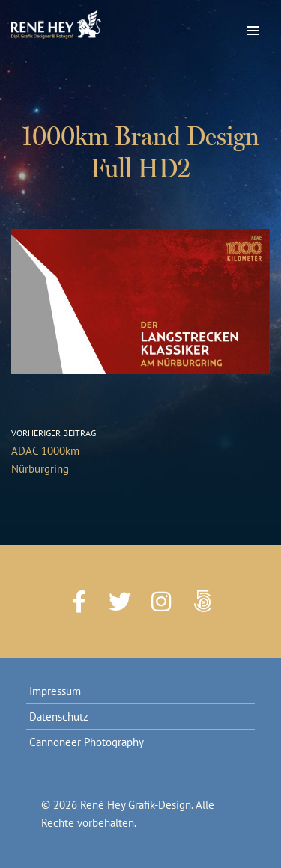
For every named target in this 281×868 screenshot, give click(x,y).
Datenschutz (59, 716)
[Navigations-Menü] (253, 27)
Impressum (55, 691)
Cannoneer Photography (87, 742)
